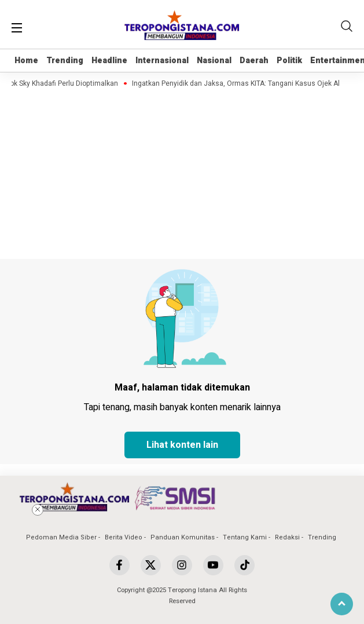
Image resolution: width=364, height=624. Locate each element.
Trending (65, 61)
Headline (109, 61)
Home (26, 61)
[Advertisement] (182, 552)
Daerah (254, 61)
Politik (289, 61)
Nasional (214, 61)
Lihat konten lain (182, 445)
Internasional (162, 61)
